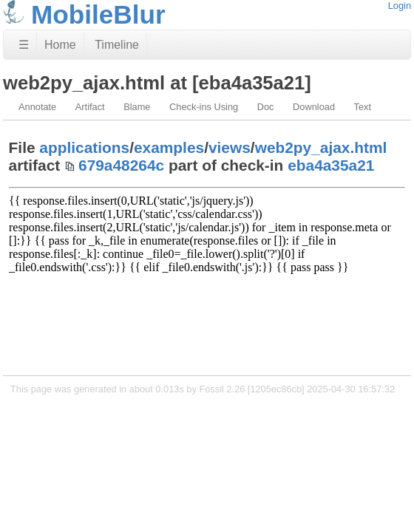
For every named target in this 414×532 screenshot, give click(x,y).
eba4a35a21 (331, 165)
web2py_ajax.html (321, 147)
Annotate (37, 107)
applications (84, 147)
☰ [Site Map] (24, 45)
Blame (137, 107)
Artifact (90, 107)
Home (60, 45)
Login (400, 6)
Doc (266, 107)
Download (314, 107)
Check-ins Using (204, 107)
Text (363, 107)
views (230, 147)
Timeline (117, 45)
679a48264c (121, 165)
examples (169, 147)
